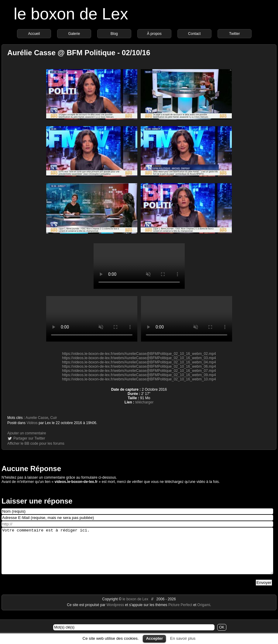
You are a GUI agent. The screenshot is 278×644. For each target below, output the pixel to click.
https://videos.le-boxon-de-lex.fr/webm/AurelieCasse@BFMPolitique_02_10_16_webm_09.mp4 (139, 375)
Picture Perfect (180, 614)
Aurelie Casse (37, 418)
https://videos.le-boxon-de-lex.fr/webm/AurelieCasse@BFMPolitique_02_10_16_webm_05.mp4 (187, 319)
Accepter (154, 638)
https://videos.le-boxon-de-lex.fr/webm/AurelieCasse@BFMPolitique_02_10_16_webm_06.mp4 (139, 366)
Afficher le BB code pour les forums (36, 443)
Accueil (34, 34)
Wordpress (116, 614)
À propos (154, 34)
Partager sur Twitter (29, 438)
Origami (204, 614)
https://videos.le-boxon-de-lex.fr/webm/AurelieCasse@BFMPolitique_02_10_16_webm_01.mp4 (92, 319)
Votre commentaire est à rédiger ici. (137, 555)
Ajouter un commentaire (27, 433)
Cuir (53, 418)
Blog (114, 34)
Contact (194, 34)
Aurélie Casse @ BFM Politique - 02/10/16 (79, 53)
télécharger (144, 402)
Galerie (74, 34)
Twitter (234, 34)
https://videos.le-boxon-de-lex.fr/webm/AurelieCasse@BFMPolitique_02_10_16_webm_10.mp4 (139, 379)
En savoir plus (183, 638)
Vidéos (32, 423)
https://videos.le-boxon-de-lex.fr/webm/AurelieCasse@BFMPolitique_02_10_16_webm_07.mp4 (139, 371)
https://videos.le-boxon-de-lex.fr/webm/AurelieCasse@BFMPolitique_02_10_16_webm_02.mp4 (139, 354)
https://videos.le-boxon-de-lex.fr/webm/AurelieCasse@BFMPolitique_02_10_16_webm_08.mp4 (139, 266)
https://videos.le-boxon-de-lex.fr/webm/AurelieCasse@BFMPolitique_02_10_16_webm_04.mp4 (139, 362)
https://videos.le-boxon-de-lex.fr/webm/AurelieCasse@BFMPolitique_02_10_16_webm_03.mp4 (139, 358)
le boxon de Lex (71, 14)
